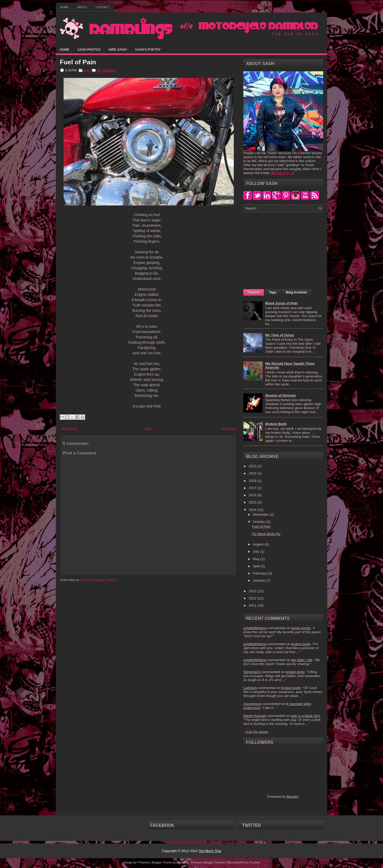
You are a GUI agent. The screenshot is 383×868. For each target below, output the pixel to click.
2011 (253, 605)
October (260, 522)
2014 (253, 510)
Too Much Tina (210, 851)
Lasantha (182, 862)
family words (301, 628)
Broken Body (276, 424)
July (257, 552)
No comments (107, 70)
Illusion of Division (281, 395)
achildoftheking (255, 628)
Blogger (292, 797)
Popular (254, 292)
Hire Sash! (118, 50)
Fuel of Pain (78, 62)
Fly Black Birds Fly (266, 534)
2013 (253, 591)
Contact (103, 7)
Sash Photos (89, 50)
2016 (253, 495)
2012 (253, 598)
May (257, 559)
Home (64, 7)
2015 (253, 502)
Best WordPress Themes (244, 862)
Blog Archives (297, 292)
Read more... (283, 173)
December (261, 515)
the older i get (302, 660)
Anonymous (253, 704)
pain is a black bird (305, 716)
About (82, 7)
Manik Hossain (255, 716)
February (260, 573)
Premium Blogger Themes (208, 862)
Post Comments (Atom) (99, 580)
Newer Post (69, 428)
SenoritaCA (252, 672)
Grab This (252, 732)
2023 (253, 466)
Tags (273, 292)
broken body (301, 644)
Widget (264, 732)
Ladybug (250, 688)
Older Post (228, 428)
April (257, 566)
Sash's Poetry (148, 50)
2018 (253, 481)
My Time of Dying (279, 335)
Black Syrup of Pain (281, 303)
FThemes (143, 862)
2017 (253, 488)
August (259, 544)
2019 (253, 473)
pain (87, 70)
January (260, 580)
